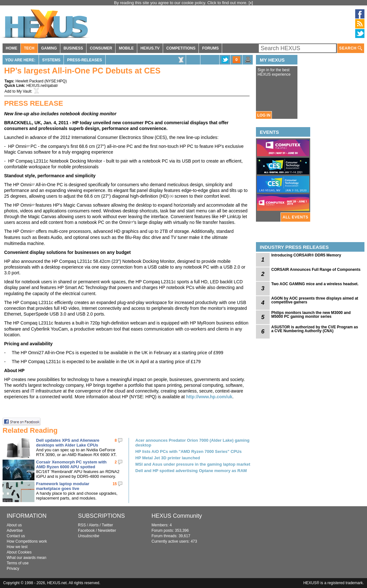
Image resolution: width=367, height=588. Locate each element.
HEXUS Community (177, 516)
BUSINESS (73, 48)
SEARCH (351, 48)
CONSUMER (101, 48)
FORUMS (210, 48)
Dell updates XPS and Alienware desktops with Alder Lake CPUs (68, 443)
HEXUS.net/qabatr (42, 86)
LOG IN (264, 115)
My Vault (24, 91)
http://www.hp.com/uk (209, 397)
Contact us (16, 536)
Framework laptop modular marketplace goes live (63, 486)
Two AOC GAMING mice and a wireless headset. (315, 284)
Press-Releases (84, 60)
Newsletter (107, 531)
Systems (51, 60)
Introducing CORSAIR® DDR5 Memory (306, 255)
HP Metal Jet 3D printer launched (168, 458)
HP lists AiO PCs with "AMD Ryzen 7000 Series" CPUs (188, 451)
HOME (11, 48)
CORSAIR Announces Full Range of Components (316, 270)
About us (14, 525)
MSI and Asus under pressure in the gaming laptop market (193, 464)
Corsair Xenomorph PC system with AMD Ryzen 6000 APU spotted (71, 464)
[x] (251, 3)
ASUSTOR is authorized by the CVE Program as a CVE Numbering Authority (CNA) (315, 329)
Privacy (13, 569)
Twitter (107, 525)
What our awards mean (26, 558)
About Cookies (19, 552)
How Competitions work (27, 541)
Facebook (86, 531)
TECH (29, 48)
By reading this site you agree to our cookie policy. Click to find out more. (181, 3)
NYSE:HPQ (56, 81)
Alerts (94, 525)
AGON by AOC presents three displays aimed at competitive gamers (315, 300)
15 (115, 484)
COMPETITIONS (181, 48)
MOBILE (126, 48)
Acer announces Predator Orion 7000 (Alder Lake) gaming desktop (192, 443)
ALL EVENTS (296, 217)
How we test (17, 547)
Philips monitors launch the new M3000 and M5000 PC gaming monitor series (311, 315)
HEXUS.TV (150, 48)
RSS (82, 525)
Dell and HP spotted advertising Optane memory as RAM (191, 471)
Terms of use (18, 563)
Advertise (15, 531)
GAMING (49, 48)
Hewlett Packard (29, 81)
